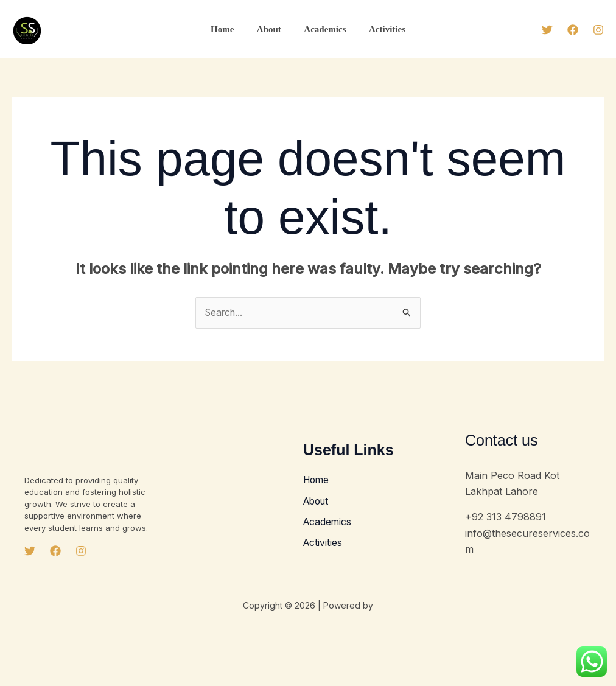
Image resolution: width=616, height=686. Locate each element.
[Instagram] (598, 30)
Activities (380, 29)
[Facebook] (573, 30)
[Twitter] (547, 30)
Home (229, 29)
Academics (323, 29)
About (271, 29)
